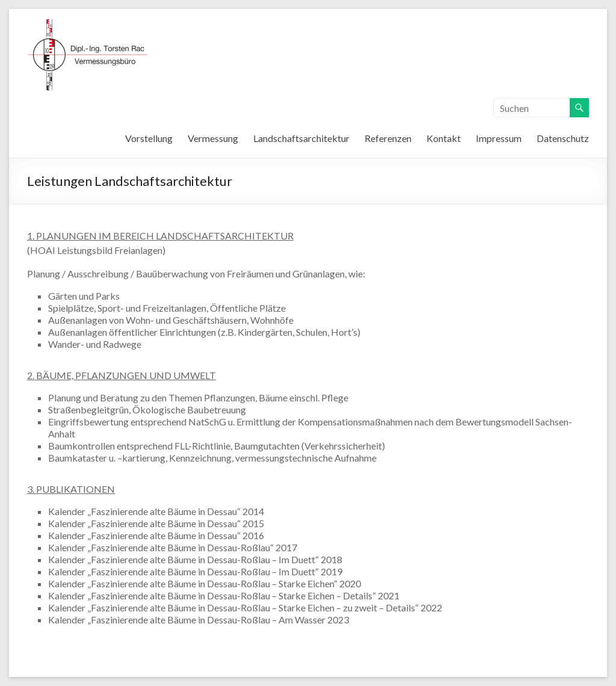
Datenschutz (563, 138)
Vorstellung (149, 138)
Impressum (499, 138)
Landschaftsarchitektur (301, 138)
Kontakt (444, 138)
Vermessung (213, 138)
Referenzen (388, 138)
